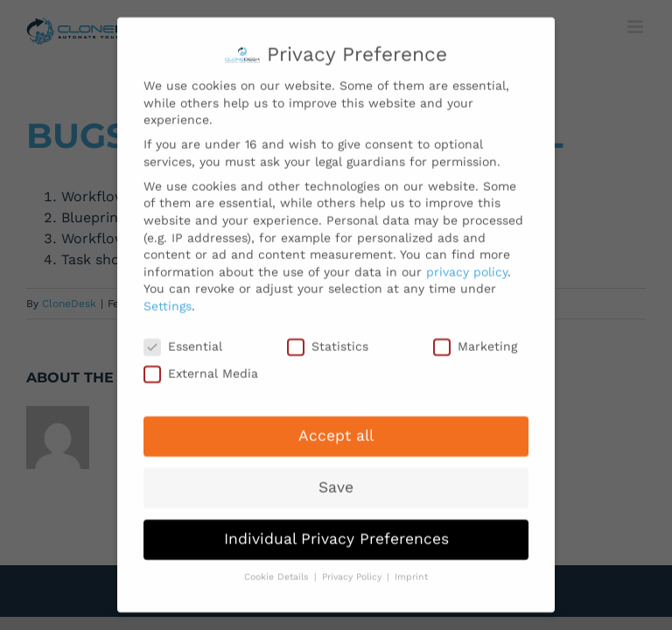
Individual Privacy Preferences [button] (336, 531)
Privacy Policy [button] (353, 569)
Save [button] (336, 479)
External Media (201, 366)
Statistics (328, 339)
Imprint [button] (411, 569)
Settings (168, 298)
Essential (183, 339)
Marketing (475, 339)
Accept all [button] (336, 428)
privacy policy (467, 264)
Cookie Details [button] (278, 569)
